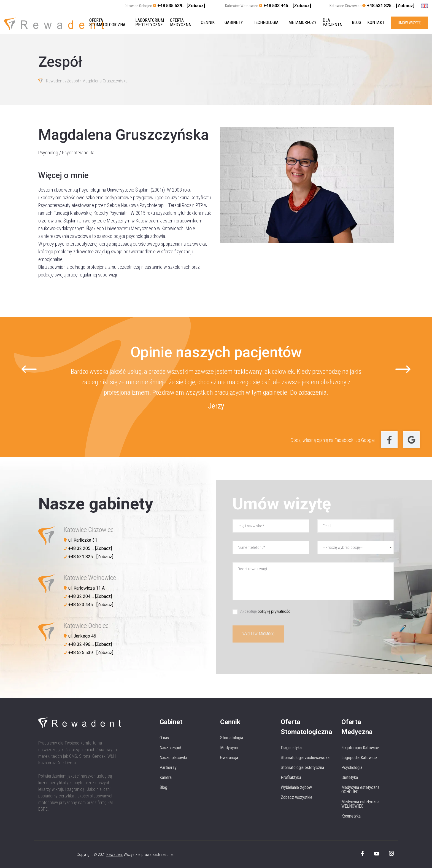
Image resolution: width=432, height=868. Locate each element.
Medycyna (229, 748)
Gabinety (234, 23)
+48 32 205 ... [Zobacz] (90, 548)
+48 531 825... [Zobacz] (391, 6)
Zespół (74, 81)
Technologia (266, 23)
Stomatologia (232, 738)
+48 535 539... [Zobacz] (181, 6)
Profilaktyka (291, 777)
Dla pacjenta (332, 23)
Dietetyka (350, 777)
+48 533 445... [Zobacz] (287, 6)
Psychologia (352, 768)
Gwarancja (229, 758)
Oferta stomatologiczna (107, 23)
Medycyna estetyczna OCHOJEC (360, 790)
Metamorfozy (303, 23)
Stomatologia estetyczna (302, 768)
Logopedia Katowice (359, 758)
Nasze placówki (173, 758)
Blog (357, 23)
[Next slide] (403, 369)
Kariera (166, 777)
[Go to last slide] (29, 369)
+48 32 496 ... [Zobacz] (90, 644)
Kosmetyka (351, 816)
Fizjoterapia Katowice (360, 748)
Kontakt (376, 23)
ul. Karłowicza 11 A (87, 588)
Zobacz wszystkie (297, 797)
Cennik (208, 23)
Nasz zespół (170, 748)
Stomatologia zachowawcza (305, 758)
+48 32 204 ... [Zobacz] (90, 596)
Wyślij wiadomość (258, 634)
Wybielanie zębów (296, 787)
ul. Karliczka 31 (83, 540)
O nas (164, 738)
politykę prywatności (274, 611)
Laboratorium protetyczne (150, 23)
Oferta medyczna (180, 23)
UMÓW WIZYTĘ (409, 23)
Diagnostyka (291, 748)
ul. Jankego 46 (82, 636)
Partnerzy (168, 768)
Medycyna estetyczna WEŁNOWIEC (360, 804)
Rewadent (55, 81)
